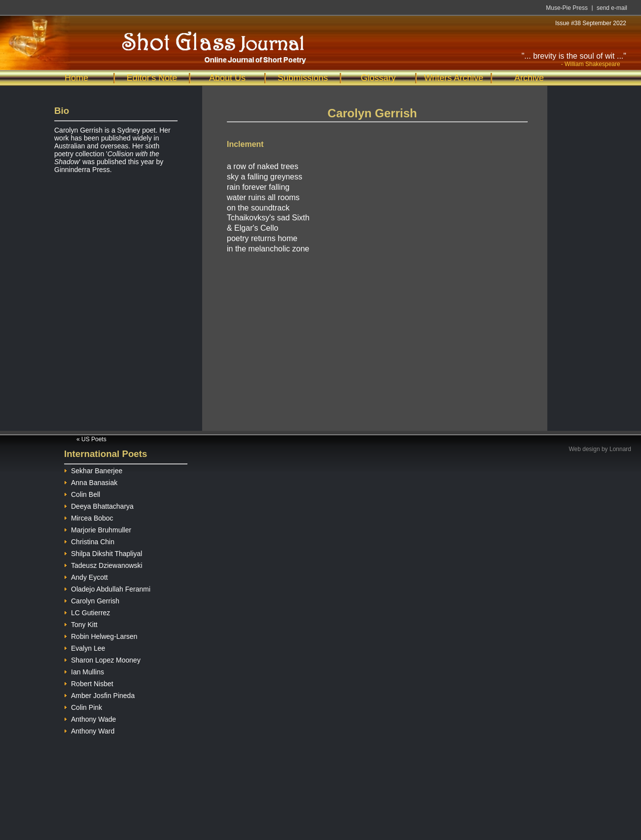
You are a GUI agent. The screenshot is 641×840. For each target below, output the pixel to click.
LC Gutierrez (87, 612)
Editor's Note (152, 78)
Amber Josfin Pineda (99, 694)
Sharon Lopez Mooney (102, 659)
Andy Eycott (86, 576)
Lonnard (620, 449)
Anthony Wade (90, 718)
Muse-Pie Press (567, 8)
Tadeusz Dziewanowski (103, 564)
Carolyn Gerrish (92, 600)
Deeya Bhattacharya (99, 505)
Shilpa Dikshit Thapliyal (103, 552)
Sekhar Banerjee (93, 470)
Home (76, 78)
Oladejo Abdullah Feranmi (107, 588)
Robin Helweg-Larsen (101, 635)
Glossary (378, 78)
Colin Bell (82, 493)
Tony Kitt (81, 623)
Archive (529, 78)
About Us (227, 78)
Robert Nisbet (89, 682)
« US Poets (91, 439)
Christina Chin (89, 541)
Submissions (303, 78)
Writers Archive (454, 78)
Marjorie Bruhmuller (98, 529)
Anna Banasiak (91, 481)
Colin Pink (83, 706)
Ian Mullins (84, 671)
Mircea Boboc (89, 517)
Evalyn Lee (85, 647)
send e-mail (612, 8)
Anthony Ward (89, 730)
